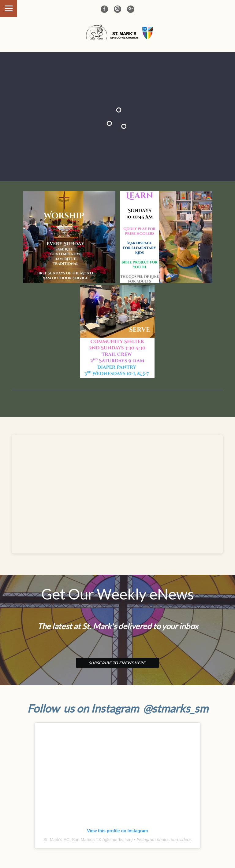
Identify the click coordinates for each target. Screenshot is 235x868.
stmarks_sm (120, 840)
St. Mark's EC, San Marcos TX (72, 840)
